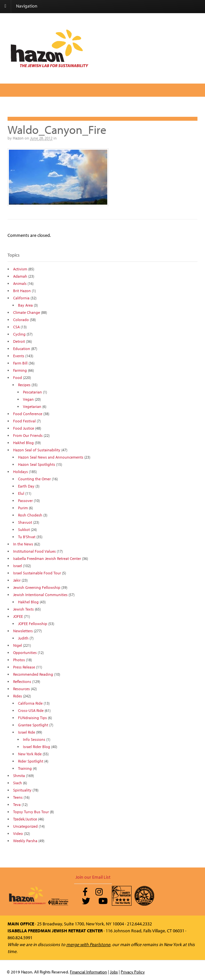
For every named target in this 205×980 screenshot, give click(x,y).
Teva (17, 804)
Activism (20, 269)
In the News (23, 544)
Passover (25, 501)
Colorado (21, 320)
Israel (18, 566)
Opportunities (25, 653)
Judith (23, 638)
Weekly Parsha (25, 841)
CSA (16, 327)
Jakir (17, 580)
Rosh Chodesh (30, 515)
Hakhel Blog (23, 443)
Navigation (27, 6)
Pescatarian (32, 392)
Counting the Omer (34, 479)
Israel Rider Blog (37, 747)
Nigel (18, 645)
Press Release (24, 667)
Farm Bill (20, 363)
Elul (21, 493)
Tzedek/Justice (25, 819)
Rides (18, 696)
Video (18, 833)
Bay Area (25, 305)
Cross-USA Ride (31, 710)
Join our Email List (93, 877)
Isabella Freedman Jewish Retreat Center (47, 558)
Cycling (19, 334)
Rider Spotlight (31, 761)
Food (18, 377)
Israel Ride (27, 732)
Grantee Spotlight (33, 725)
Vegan (28, 399)
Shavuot (25, 522)
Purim (23, 508)
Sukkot (24, 529)
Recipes (24, 385)
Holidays (20, 472)
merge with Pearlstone (88, 944)
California (21, 298)
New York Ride (30, 754)
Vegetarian (32, 406)
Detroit (19, 341)
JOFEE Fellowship (33, 624)
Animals (20, 283)
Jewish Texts (23, 609)
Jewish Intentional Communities (40, 595)
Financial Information (88, 972)
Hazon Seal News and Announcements (51, 457)
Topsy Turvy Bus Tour (31, 812)
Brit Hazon (22, 291)
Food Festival (24, 421)
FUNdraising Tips (32, 718)
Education (22, 349)
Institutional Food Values (34, 551)
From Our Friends (28, 435)
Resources (21, 689)
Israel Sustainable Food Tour (37, 573)
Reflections (22, 681)
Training (25, 768)
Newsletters (23, 631)
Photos (19, 660)
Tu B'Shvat (27, 537)
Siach (18, 783)
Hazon (18, 138)
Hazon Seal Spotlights (37, 464)
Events (19, 356)
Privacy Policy (133, 972)
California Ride (30, 703)
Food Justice (24, 428)
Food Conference (28, 414)
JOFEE (18, 616)
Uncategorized (25, 826)
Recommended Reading (33, 674)
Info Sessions (34, 739)
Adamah (20, 276)
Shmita (19, 776)
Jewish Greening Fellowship (37, 587)
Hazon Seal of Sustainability (37, 450)
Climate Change (27, 312)
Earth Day (26, 486)
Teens (18, 797)
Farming (20, 370)
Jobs (114, 972)
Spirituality (22, 790)
